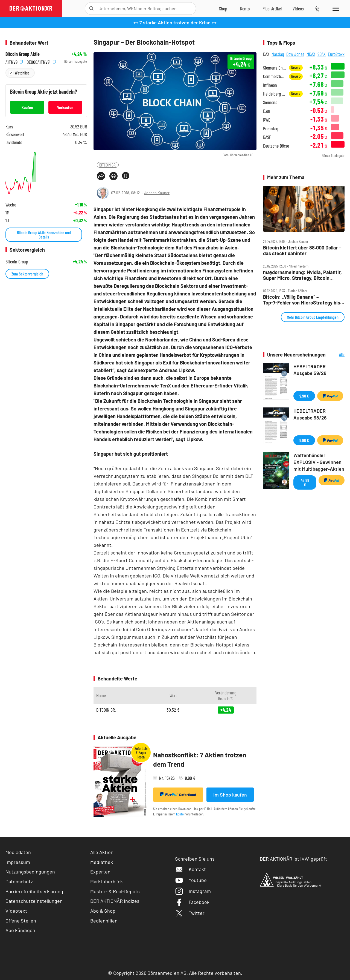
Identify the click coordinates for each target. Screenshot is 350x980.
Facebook (192, 902)
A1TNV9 (14, 61)
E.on (267, 111)
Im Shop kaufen (230, 795)
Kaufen (27, 107)
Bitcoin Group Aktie (23, 54)
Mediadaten (18, 852)
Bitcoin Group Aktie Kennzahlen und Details (44, 235)
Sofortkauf (178, 794)
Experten (100, 872)
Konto (180, 814)
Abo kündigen (20, 930)
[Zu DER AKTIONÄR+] (272, 8)
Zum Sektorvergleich (27, 274)
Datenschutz (19, 881)
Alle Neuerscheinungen (336, 355)
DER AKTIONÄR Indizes (115, 901)
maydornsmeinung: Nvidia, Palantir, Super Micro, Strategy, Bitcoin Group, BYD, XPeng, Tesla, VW (302, 275)
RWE (267, 120)
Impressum (18, 862)
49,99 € (305, 482)
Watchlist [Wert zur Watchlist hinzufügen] (22, 73)
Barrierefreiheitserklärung (34, 891)
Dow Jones (295, 54)
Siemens (270, 102)
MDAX (311, 54)
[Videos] (298, 8)
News (296, 67)
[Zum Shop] (223, 8)
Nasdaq (278, 54)
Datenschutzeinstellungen (34, 901)
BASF (267, 137)
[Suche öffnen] (91, 8)
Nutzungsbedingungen (30, 872)
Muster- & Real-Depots (115, 891)
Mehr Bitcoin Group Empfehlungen (313, 317)
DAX (266, 54)
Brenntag (271, 129)
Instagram (193, 891)
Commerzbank (274, 76)
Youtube (191, 880)
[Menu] (335, 8)
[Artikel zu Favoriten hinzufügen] (126, 176)
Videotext (16, 911)
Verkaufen (65, 107)
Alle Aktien (102, 852)
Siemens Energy (274, 68)
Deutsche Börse (276, 146)
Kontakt (190, 869)
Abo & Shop (103, 911)
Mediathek (102, 862)
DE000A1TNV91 (41, 61)
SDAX (322, 54)
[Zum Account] (245, 8)
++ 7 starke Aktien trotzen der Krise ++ (175, 22)
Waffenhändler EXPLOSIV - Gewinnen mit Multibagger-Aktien (319, 462)
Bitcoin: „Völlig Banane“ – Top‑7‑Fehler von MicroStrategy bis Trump (302, 300)
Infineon (270, 85)
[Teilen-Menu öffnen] (101, 176)
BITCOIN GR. (108, 165)
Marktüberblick (107, 881)
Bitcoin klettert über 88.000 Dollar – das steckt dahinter (302, 250)
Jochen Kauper (157, 193)
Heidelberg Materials (274, 94)
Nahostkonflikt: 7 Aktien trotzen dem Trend (200, 759)
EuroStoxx (336, 54)
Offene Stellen (21, 921)
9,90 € (304, 396)
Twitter (190, 913)
